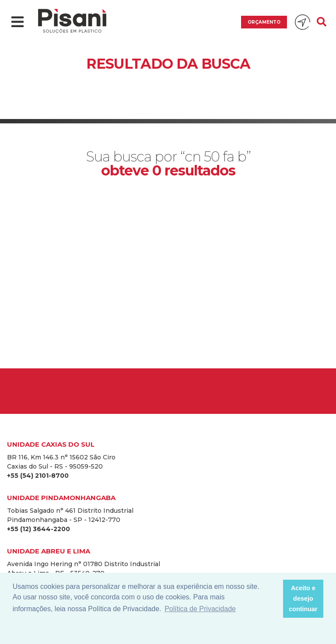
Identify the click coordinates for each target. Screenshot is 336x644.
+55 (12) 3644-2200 (38, 529)
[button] (274, 599)
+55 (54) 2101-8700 (38, 476)
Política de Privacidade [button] (200, 609)
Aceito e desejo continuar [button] (303, 598)
